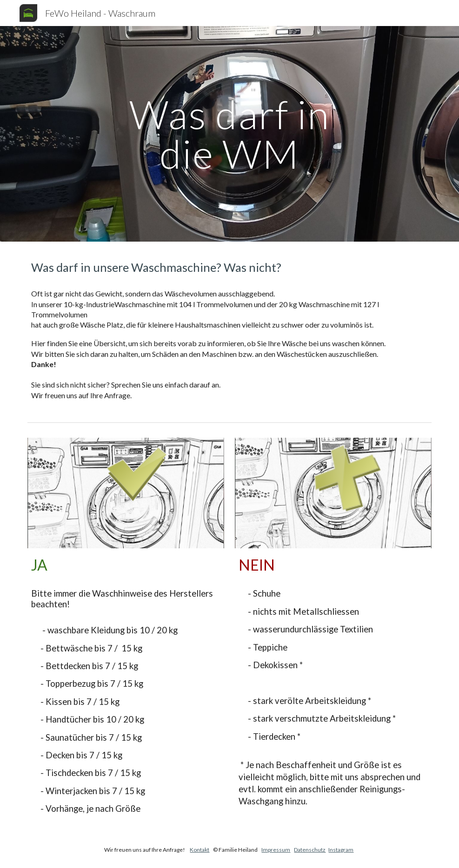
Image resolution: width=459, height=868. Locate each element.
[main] (230, 134)
